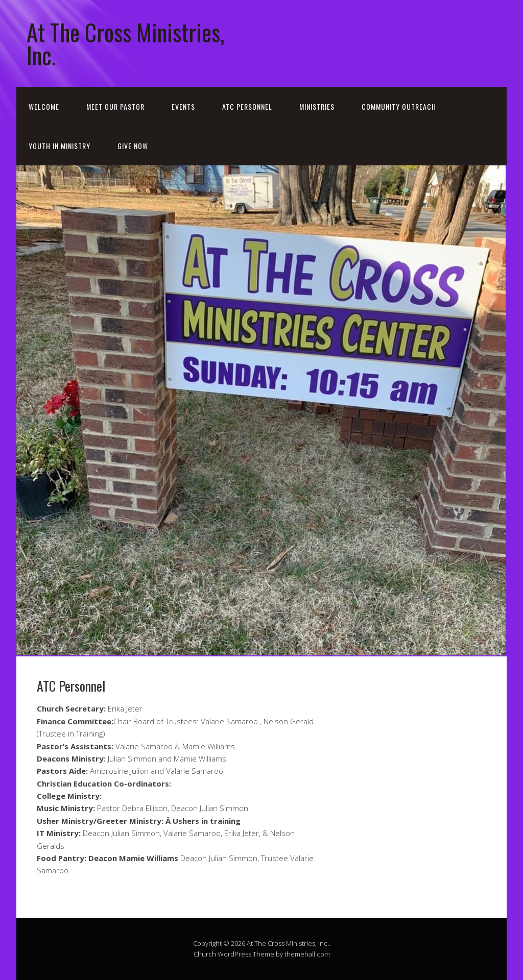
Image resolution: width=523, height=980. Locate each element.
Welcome (44, 106)
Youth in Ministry (60, 146)
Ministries (317, 106)
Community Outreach (399, 106)
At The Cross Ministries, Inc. (125, 43)
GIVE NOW (133, 146)
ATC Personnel (247, 106)
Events (183, 106)
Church (205, 954)
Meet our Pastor (115, 106)
